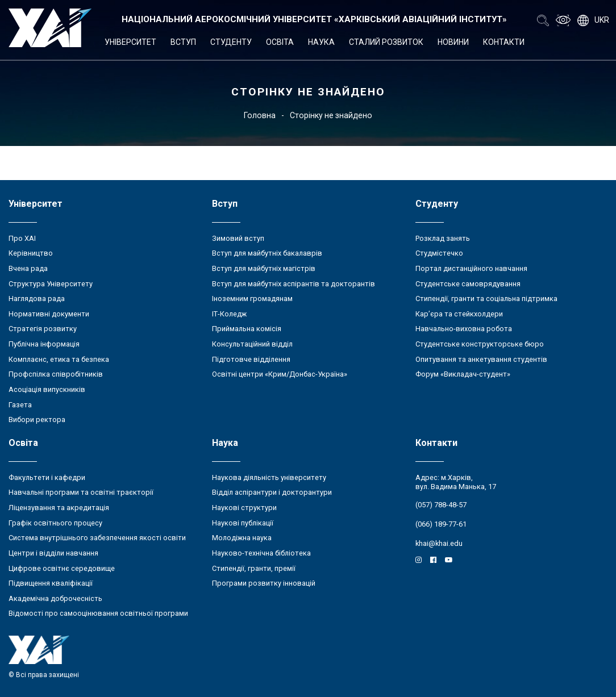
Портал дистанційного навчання (471, 268)
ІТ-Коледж (229, 314)
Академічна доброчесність (55, 598)
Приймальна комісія (247, 329)
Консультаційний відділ (252, 344)
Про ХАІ (22, 238)
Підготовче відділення (251, 359)
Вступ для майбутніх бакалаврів (267, 253)
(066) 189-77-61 (441, 524)
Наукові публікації (243, 523)
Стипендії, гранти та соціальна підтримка (486, 299)
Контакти (504, 42)
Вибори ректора (37, 420)
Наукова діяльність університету (269, 477)
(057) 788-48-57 (441, 505)
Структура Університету (51, 284)
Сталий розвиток (386, 42)
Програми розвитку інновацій (264, 583)
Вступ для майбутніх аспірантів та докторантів (294, 284)
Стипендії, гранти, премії (254, 568)
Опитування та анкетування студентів (481, 359)
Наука (321, 42)
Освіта (280, 42)
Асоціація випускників (47, 389)
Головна (260, 115)
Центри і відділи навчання (53, 553)
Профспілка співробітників (56, 374)
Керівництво (31, 253)
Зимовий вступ (238, 238)
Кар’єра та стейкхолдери (459, 314)
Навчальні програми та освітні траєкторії (81, 492)
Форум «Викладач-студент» (463, 374)
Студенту (231, 42)
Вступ (183, 42)
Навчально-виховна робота (464, 329)
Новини (453, 42)
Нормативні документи (49, 314)
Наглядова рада (37, 299)
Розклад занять (443, 238)
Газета (20, 405)
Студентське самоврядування (468, 284)
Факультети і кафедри (47, 477)
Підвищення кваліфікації (51, 583)
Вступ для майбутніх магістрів (264, 268)
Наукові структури (244, 508)
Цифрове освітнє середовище (62, 568)
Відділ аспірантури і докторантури (272, 492)
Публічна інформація (44, 344)
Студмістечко (439, 253)
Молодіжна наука (242, 538)
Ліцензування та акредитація (59, 508)
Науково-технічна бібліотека (261, 553)
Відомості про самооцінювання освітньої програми (98, 613)
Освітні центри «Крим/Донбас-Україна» (280, 374)
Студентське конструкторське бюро (480, 344)
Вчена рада (28, 268)
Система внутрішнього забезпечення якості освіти (97, 538)
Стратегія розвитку (43, 329)
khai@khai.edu (439, 543)
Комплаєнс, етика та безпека (59, 359)
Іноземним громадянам (252, 299)
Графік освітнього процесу (55, 523)
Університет (130, 42)
